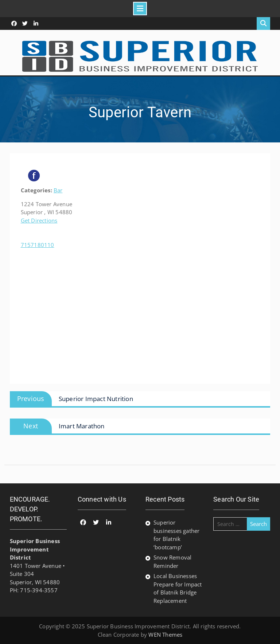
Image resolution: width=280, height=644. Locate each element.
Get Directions (39, 220)
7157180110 (38, 245)
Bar (58, 190)
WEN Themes (165, 635)
